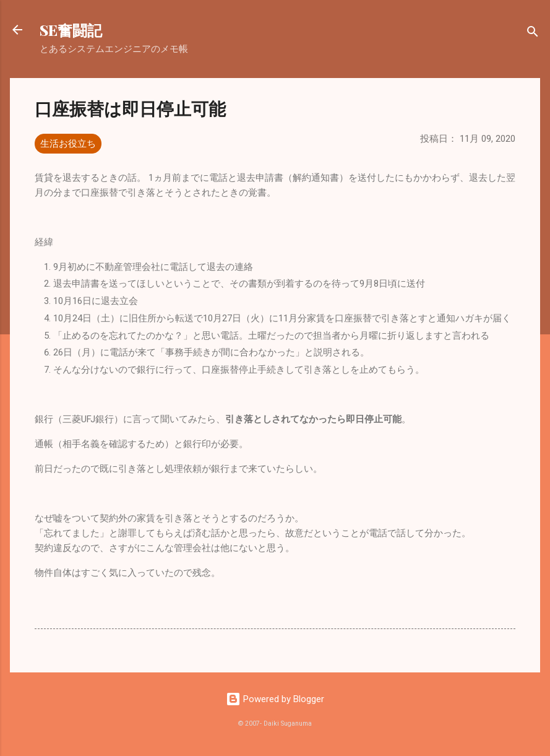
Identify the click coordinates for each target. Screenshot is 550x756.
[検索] (533, 34)
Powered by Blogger (275, 699)
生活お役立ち (68, 144)
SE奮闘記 (71, 30)
